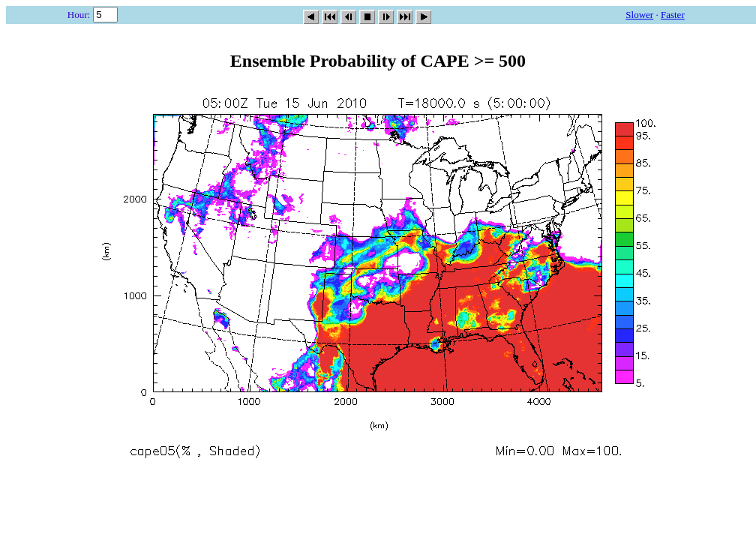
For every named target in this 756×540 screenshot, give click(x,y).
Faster (673, 15)
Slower (639, 15)
